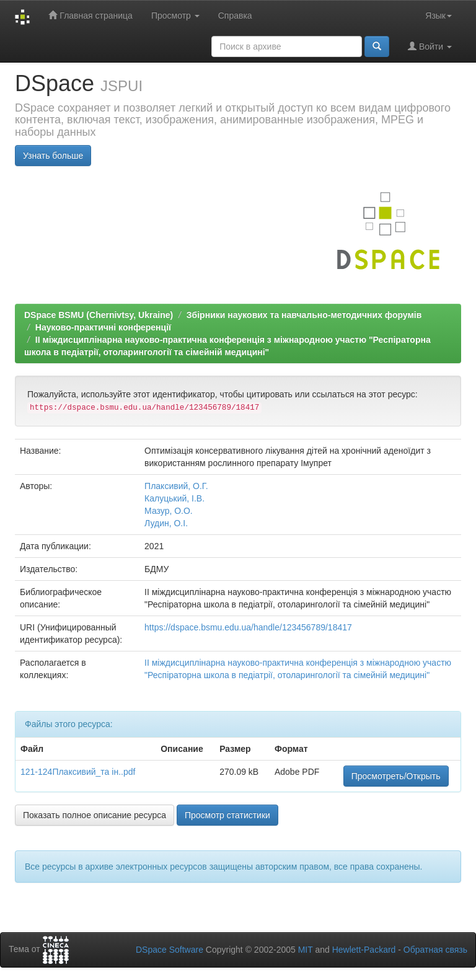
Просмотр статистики (227, 815)
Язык (439, 15)
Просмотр (175, 15)
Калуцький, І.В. (174, 498)
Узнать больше (53, 156)
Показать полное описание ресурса (95, 815)
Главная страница (90, 15)
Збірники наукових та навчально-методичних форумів (304, 315)
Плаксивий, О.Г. (176, 486)
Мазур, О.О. (169, 511)
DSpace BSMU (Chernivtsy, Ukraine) (99, 315)
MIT (306, 950)
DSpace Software (170, 950)
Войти (430, 46)
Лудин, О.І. (166, 523)
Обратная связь (435, 950)
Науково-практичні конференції (103, 327)
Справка (235, 15)
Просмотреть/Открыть (396, 776)
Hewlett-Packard (364, 950)
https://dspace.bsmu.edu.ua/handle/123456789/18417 (248, 627)
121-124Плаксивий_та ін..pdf (78, 772)
